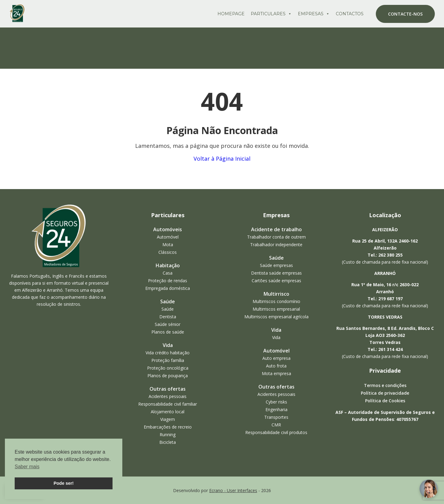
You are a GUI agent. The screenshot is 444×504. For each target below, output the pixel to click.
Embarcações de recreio (168, 427)
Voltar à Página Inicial (222, 159)
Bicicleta (168, 442)
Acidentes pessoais (168, 396)
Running (168, 435)
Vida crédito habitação (168, 353)
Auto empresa (276, 358)
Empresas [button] (314, 14)
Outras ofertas (168, 389)
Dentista (168, 317)
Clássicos (168, 252)
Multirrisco (276, 294)
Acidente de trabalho (276, 229)
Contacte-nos (405, 14)
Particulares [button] (271, 14)
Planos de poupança (168, 376)
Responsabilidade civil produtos (276, 432)
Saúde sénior (168, 324)
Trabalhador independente (276, 245)
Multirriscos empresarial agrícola (276, 317)
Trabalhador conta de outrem (276, 237)
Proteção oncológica (168, 368)
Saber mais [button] (27, 467)
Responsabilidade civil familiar (168, 404)
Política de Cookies (385, 401)
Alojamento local (168, 412)
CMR (276, 425)
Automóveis (168, 229)
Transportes (276, 417)
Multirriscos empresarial (276, 309)
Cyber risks (276, 402)
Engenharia (276, 409)
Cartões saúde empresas (276, 281)
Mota (168, 245)
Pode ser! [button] (64, 483)
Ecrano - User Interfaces (233, 490)
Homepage (231, 14)
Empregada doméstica (168, 288)
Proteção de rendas (168, 281)
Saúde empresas (276, 265)
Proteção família (168, 360)
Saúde (168, 301)
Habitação (168, 265)
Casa (168, 273)
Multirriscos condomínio (276, 301)
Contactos (350, 14)
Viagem (168, 419)
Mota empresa (276, 373)
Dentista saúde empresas (276, 273)
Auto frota (276, 366)
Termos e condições (385, 385)
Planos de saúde (168, 332)
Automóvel (168, 237)
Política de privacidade (385, 393)
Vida (168, 345)
